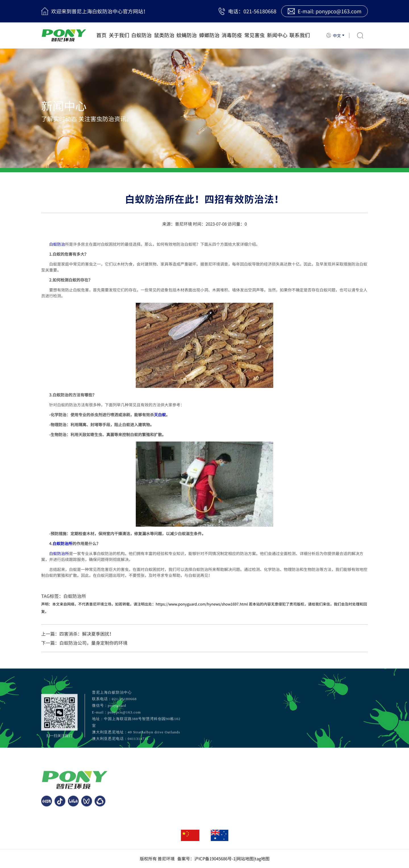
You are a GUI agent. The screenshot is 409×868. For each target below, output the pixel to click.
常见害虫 (254, 35)
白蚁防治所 (62, 543)
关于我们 (119, 35)
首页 (101, 35)
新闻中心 (277, 35)
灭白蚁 (160, 415)
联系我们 (300, 35)
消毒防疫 (232, 35)
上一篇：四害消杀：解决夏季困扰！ (78, 634)
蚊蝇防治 (187, 35)
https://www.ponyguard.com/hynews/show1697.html (202, 604)
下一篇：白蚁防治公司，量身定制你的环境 (84, 643)
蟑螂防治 (209, 35)
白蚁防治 (141, 35)
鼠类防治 (164, 35)
